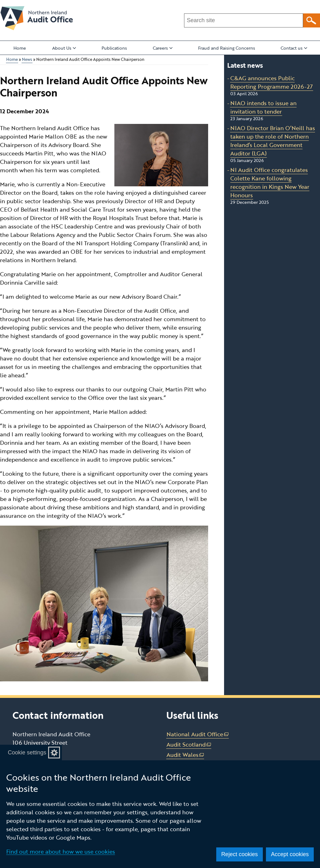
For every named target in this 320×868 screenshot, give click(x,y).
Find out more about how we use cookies (61, 851)
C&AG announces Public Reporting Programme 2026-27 (272, 82)
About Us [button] (64, 48)
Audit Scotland (189, 745)
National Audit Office (198, 734)
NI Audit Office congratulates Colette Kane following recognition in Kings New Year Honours (270, 182)
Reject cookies (240, 854)
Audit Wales (185, 755)
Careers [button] (163, 48)
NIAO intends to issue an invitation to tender (263, 107)
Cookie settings (27, 753)
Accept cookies (290, 854)
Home (20, 48)
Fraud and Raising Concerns (227, 48)
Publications (114, 48)
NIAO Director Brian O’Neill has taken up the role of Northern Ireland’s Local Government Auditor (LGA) (273, 141)
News (27, 59)
